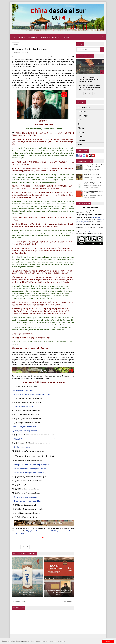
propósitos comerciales (84, 229)
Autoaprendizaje (84, 107)
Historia (81, 132)
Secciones (32, 37)
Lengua (81, 136)
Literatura (82, 140)
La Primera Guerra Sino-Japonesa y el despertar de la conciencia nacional (89, 79)
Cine (80, 124)
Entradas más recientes (20, 601)
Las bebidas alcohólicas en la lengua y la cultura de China (94, 192)
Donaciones (66, 37)
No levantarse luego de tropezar (26, 497)
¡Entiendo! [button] (108, 641)
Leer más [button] (63, 641)
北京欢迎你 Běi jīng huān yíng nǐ (92, 183)
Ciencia (81, 120)
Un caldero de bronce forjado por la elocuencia (31, 469)
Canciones (82, 112)
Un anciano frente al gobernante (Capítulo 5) (30, 473)
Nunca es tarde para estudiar (24, 407)
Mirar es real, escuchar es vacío (25, 427)
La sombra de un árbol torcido (24, 390)
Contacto (56, 37)
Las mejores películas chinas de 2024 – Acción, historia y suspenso (94, 166)
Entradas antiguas (67, 601)
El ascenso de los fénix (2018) (92, 175)
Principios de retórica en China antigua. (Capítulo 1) (33, 465)
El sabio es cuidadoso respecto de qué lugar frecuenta (33, 395)
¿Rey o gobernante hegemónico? (25, 431)
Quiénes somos (44, 37)
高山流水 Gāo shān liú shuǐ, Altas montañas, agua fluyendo (35, 439)
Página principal (19, 37)
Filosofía (16, 44)
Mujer (80, 145)
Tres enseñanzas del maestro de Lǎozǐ (35, 456)
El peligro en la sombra (22, 447)
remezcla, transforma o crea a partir (95, 232)
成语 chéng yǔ (83, 116)
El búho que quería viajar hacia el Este (28, 501)
